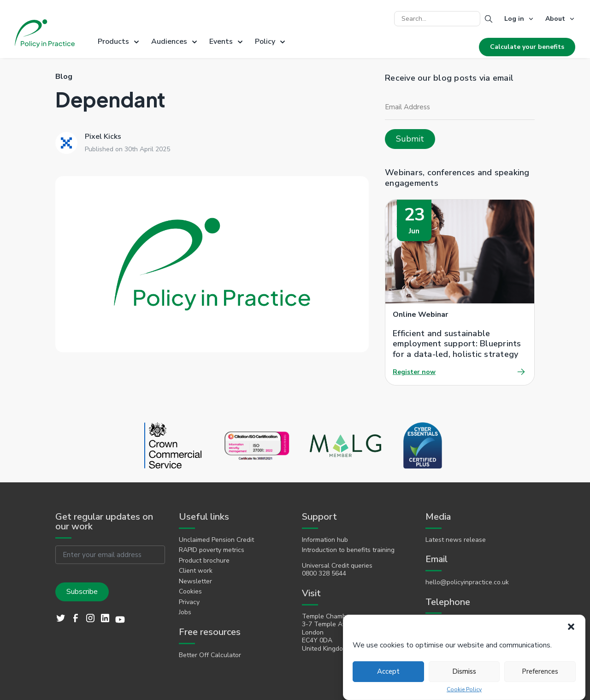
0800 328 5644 (324, 574)
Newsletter (195, 581)
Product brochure (204, 561)
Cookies (190, 592)
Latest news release (456, 540)
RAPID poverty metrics (212, 550)
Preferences (540, 671)
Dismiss (464, 671)
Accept (388, 671)
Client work (196, 571)
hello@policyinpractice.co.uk (467, 582)
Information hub (325, 540)
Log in (514, 19)
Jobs (185, 612)
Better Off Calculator (210, 655)
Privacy (189, 602)
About (555, 19)
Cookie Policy (464, 690)
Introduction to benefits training (348, 550)
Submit (410, 139)
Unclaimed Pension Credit (216, 540)
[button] (571, 627)
